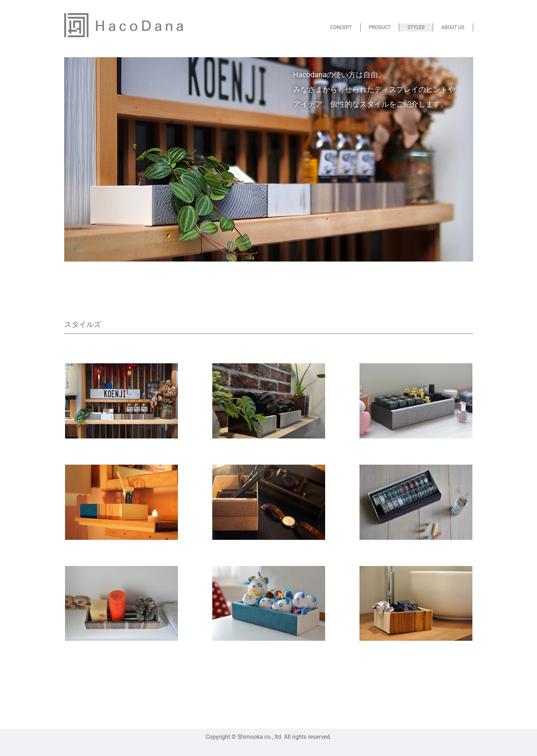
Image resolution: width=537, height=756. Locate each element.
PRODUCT (380, 27)
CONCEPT (341, 27)
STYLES (416, 27)
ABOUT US (453, 27)
